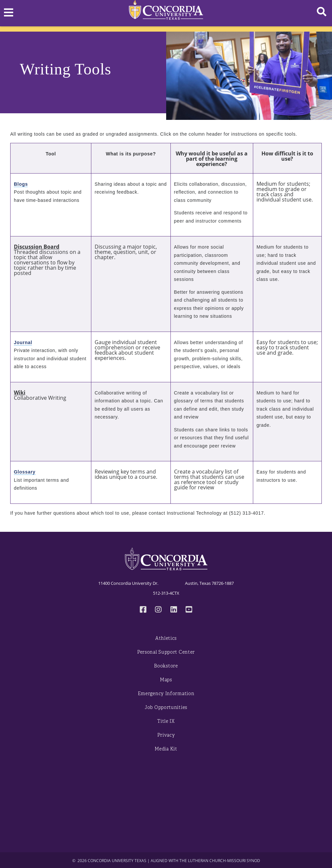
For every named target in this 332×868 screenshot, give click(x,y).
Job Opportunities (166, 707)
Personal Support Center (166, 652)
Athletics (166, 638)
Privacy (166, 735)
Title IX (166, 721)
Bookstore (166, 666)
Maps (166, 680)
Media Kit (166, 749)
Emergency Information (166, 694)
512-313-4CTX (166, 593)
